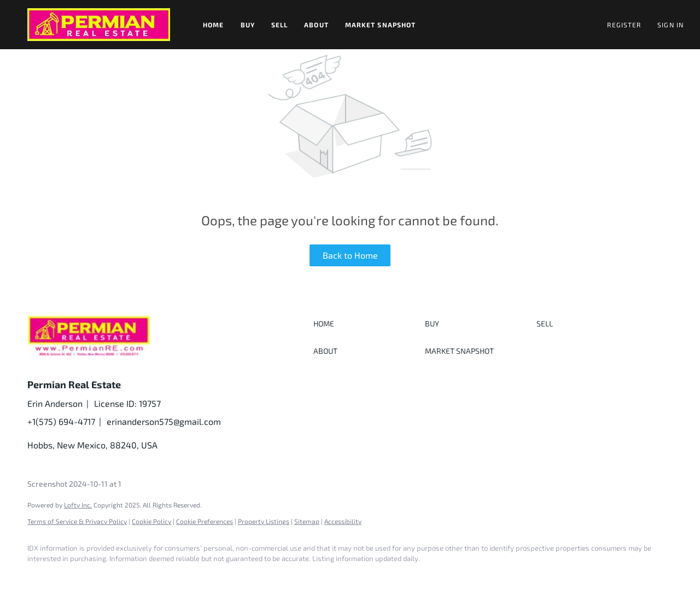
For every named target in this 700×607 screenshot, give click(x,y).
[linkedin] (72, 577)
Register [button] (624, 25)
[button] (99, 25)
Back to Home (350, 255)
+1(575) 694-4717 (61, 421)
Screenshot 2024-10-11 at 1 (74, 484)
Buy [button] (248, 25)
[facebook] (40, 577)
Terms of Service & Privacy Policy (77, 521)
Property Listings (264, 521)
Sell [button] (279, 25)
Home (213, 25)
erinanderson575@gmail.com (164, 421)
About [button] (316, 25)
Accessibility (343, 521)
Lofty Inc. (78, 505)
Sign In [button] (670, 25)
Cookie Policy (151, 521)
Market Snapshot (381, 25)
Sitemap (307, 521)
